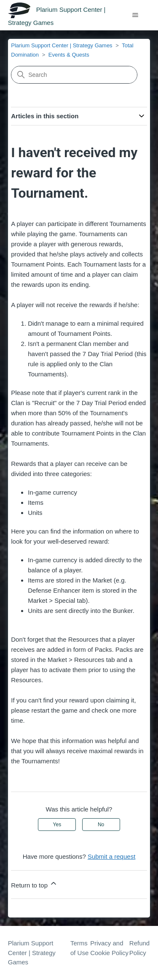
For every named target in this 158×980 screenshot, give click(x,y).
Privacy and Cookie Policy (109, 948)
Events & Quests (69, 55)
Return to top (34, 884)
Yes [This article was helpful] (57, 825)
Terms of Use (79, 948)
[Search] (74, 75)
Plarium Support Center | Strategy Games (62, 45)
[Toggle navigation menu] (135, 15)
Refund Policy (139, 948)
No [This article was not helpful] (101, 825)
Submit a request (111, 856)
